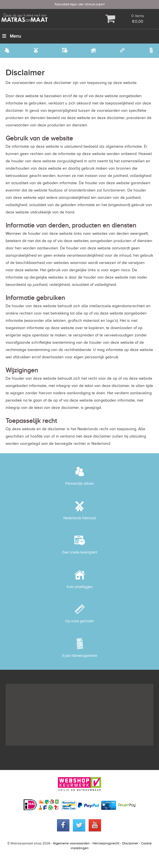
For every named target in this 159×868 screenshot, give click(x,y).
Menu (11, 36)
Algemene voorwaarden (71, 843)
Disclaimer (130, 843)
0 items (138, 16)
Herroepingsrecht (106, 843)
